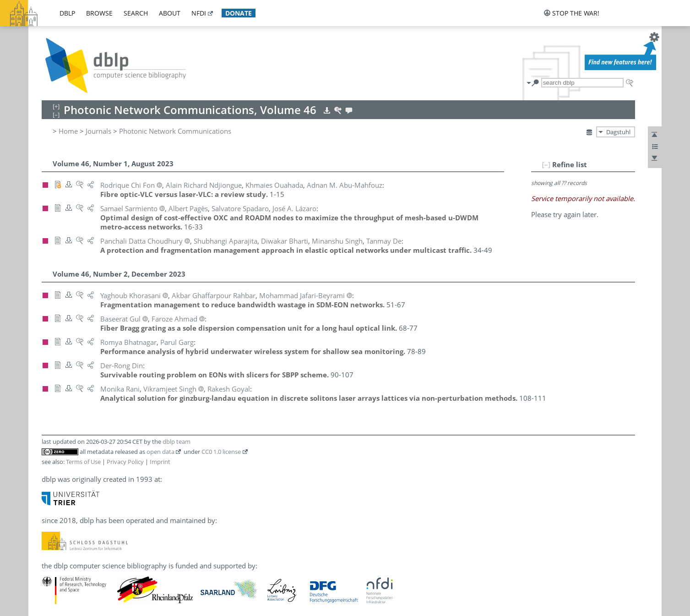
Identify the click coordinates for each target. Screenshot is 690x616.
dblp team (177, 442)
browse (99, 13)
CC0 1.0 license (221, 452)
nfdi (199, 13)
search (136, 13)
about (170, 13)
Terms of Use (83, 462)
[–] (546, 164)
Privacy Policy (125, 462)
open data (160, 452)
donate (239, 13)
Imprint (160, 462)
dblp (67, 13)
